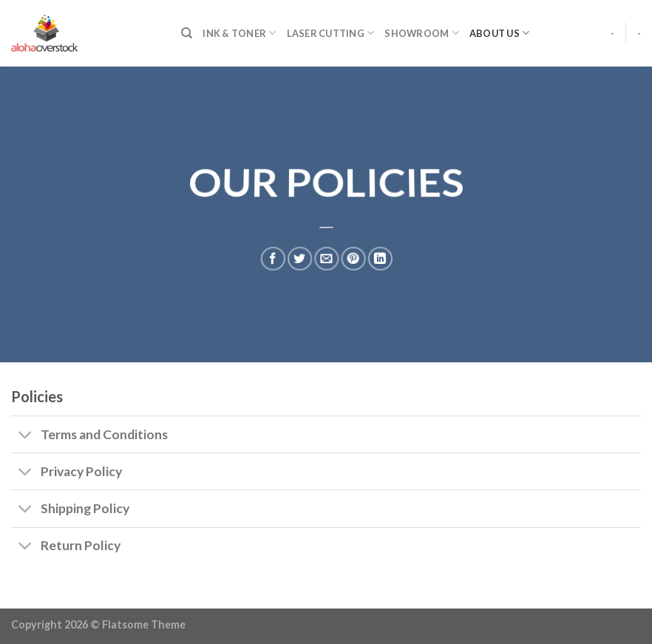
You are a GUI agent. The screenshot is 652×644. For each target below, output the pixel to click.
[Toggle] (26, 436)
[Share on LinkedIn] (381, 257)
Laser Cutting (331, 33)
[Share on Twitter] (299, 257)
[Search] (187, 33)
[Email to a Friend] (327, 257)
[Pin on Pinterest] (354, 257)
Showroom (422, 33)
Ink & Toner (239, 33)
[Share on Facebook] (272, 257)
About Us (500, 33)
